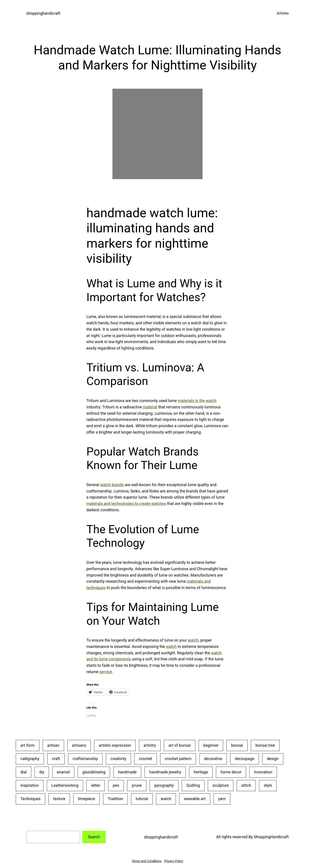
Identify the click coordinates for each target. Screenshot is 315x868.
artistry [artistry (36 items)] (150, 745)
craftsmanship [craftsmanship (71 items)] (85, 759)
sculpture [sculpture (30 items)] (220, 785)
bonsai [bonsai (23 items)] (237, 745)
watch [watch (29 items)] (166, 799)
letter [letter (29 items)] (96, 785)
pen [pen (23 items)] (116, 785)
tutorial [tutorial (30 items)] (142, 799)
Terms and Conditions (147, 861)
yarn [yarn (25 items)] (222, 799)
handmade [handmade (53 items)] (127, 772)
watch (193, 640)
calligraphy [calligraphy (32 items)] (30, 759)
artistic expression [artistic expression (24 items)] (115, 745)
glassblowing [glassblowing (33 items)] (94, 772)
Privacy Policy (174, 861)
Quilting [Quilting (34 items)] (193, 785)
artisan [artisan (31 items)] (53, 745)
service (106, 672)
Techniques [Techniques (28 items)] (30, 799)
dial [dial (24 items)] (24, 772)
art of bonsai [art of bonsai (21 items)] (179, 745)
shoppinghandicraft (43, 13)
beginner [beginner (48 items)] (211, 745)
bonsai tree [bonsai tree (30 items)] (265, 745)
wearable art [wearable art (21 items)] (195, 799)
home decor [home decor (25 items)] (231, 772)
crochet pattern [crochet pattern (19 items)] (178, 759)
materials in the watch (197, 401)
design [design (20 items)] (273, 759)
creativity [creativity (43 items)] (118, 759)
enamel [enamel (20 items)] (63, 772)
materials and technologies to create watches (126, 504)
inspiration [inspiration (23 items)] (30, 785)
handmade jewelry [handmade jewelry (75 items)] (165, 772)
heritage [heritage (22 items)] (201, 772)
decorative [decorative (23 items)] (213, 759)
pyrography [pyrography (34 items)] (164, 785)
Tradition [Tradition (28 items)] (115, 799)
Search (94, 837)
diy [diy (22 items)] (42, 772)
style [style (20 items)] (268, 785)
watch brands (112, 485)
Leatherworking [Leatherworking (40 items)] (65, 785)
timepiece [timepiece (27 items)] (87, 799)
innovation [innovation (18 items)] (263, 772)
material (150, 407)
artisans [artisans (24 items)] (79, 745)
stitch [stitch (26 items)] (246, 785)
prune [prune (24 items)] (137, 785)
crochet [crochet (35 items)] (145, 759)
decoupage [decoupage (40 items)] (245, 759)
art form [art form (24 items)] (27, 745)
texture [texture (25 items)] (59, 799)
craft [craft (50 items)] (56, 759)
